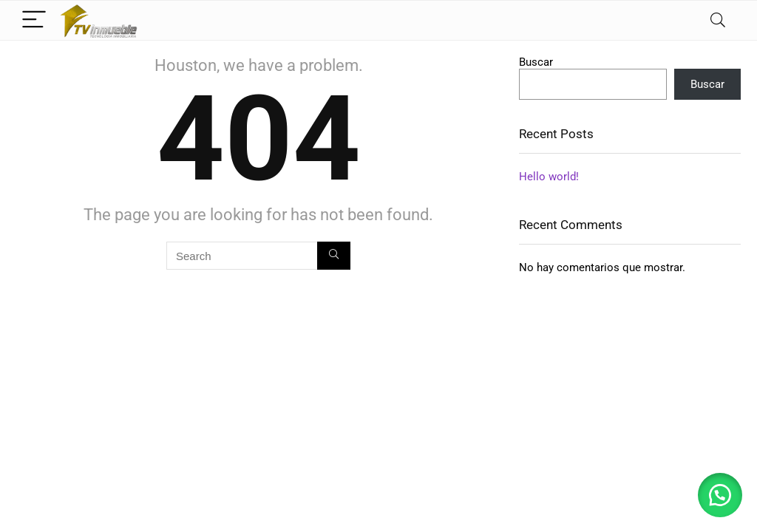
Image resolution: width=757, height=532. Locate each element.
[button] (720, 495)
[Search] (718, 20)
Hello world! (549, 177)
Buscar (536, 62)
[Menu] (34, 20)
